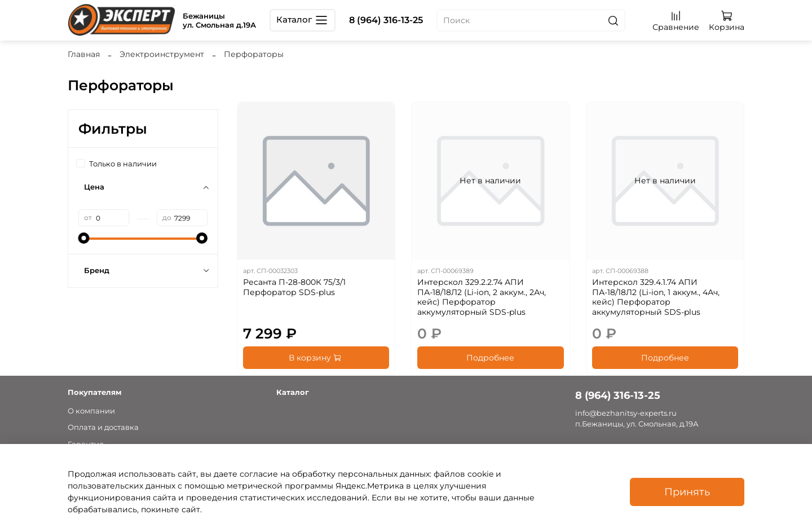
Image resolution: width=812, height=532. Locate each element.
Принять (687, 492)
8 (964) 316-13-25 (386, 20)
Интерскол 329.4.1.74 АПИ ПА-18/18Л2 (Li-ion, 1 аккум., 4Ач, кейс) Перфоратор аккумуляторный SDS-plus (656, 297)
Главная (84, 54)
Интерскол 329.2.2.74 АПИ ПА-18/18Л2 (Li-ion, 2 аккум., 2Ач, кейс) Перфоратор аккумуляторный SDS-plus (482, 297)
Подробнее (490, 358)
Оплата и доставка (103, 427)
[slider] (84, 238)
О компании (91, 411)
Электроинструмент (162, 54)
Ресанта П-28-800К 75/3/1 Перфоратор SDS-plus (294, 287)
